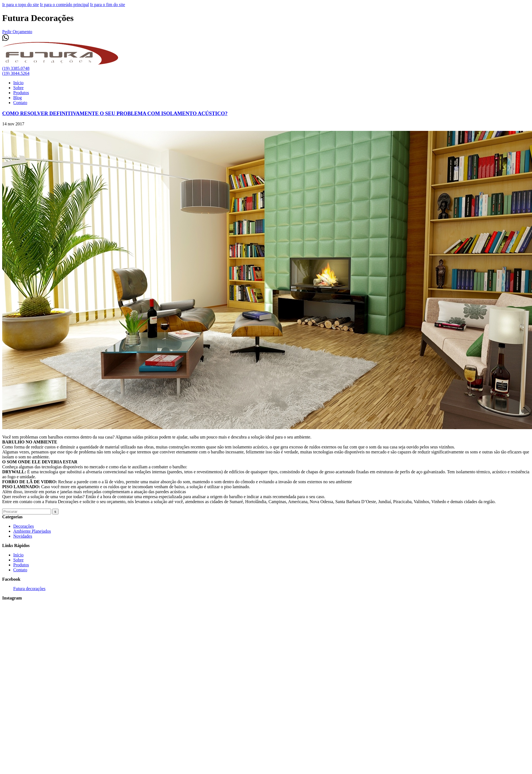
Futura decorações (29, 589)
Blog (18, 98)
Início (18, 83)
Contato (20, 103)
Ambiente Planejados (32, 531)
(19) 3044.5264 (16, 73)
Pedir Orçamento (17, 32)
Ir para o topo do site (21, 5)
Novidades (23, 536)
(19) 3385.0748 (16, 68)
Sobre (18, 88)
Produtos (21, 93)
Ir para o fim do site (108, 5)
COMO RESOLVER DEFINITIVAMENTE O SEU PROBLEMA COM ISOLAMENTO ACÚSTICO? (115, 113)
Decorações (24, 526)
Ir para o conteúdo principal (65, 5)
